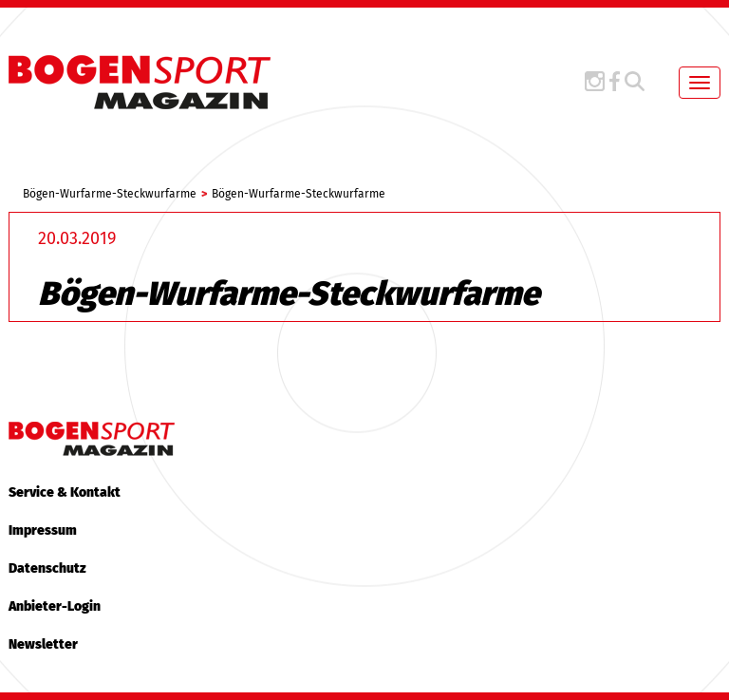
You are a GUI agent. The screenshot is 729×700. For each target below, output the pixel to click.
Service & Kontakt (65, 492)
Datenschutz (47, 568)
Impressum (43, 530)
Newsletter (43, 644)
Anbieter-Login (55, 606)
